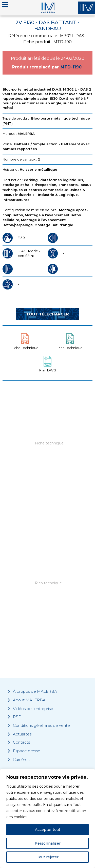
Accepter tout (48, 830)
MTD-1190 (71, 67)
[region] (48, 818)
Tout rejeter (48, 857)
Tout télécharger (48, 314)
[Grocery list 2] (48, 593)
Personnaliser (48, 843)
